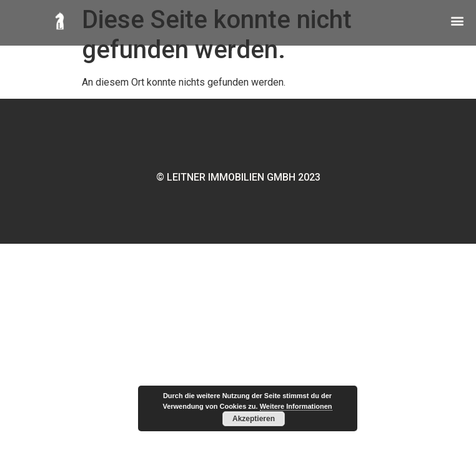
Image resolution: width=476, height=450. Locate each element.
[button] (457, 19)
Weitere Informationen (296, 406)
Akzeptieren (254, 419)
